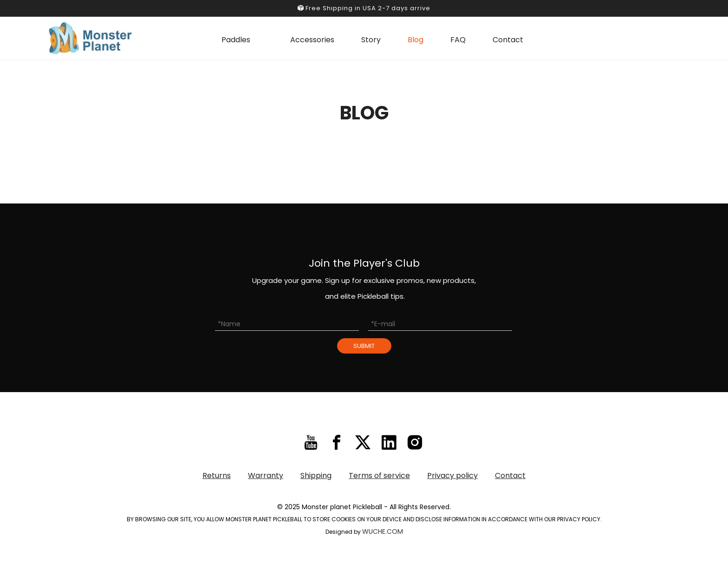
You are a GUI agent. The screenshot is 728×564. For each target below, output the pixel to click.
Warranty (266, 475)
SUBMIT (364, 346)
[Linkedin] (389, 443)
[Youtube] (311, 443)
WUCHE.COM (383, 531)
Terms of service (379, 475)
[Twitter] (363, 443)
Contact (510, 475)
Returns (217, 475)
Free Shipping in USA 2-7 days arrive (364, 8)
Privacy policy (452, 475)
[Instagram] (415, 443)
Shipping (316, 475)
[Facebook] (337, 443)
